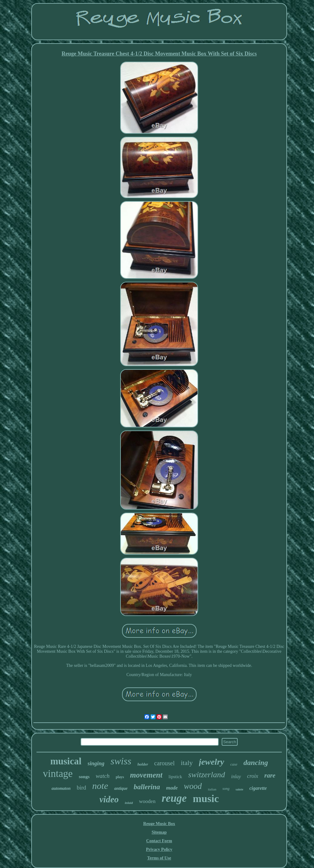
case (234, 764)
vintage (58, 774)
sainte (239, 789)
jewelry (212, 762)
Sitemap (159, 832)
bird (81, 788)
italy (187, 763)
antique (121, 788)
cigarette (258, 788)
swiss (121, 761)
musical (66, 761)
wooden (147, 801)
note (100, 786)
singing (96, 763)
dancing (256, 763)
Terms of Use (159, 858)
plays (120, 777)
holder (143, 764)
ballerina (147, 787)
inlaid (129, 803)
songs (84, 777)
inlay (236, 776)
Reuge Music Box (159, 824)
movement (146, 775)
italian (212, 789)
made (172, 788)
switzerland (207, 775)
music (206, 799)
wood (193, 786)
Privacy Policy (159, 849)
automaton (61, 788)
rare (270, 775)
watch (103, 776)
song (226, 789)
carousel (165, 763)
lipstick (175, 777)
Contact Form (159, 841)
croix (253, 776)
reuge (174, 798)
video (109, 799)
